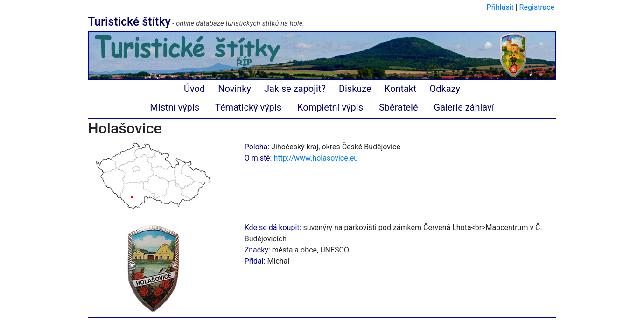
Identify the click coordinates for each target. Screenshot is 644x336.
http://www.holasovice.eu (316, 158)
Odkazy (445, 89)
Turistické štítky (129, 22)
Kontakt (401, 89)
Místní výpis (175, 107)
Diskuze (355, 89)
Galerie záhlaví (464, 107)
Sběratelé (399, 107)
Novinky (234, 89)
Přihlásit (500, 7)
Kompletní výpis (330, 107)
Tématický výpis (248, 107)
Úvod (194, 89)
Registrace (537, 7)
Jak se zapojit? (295, 89)
